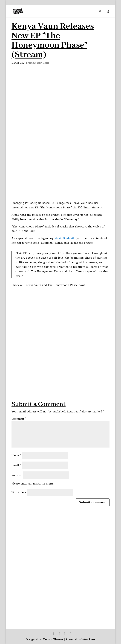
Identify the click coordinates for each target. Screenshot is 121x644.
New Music (43, 63)
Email (16, 465)
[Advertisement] (66, 363)
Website (17, 475)
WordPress (88, 639)
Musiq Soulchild (65, 238)
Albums (32, 63)
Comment (19, 419)
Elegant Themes (53, 639)
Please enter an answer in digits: (33, 484)
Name (16, 455)
